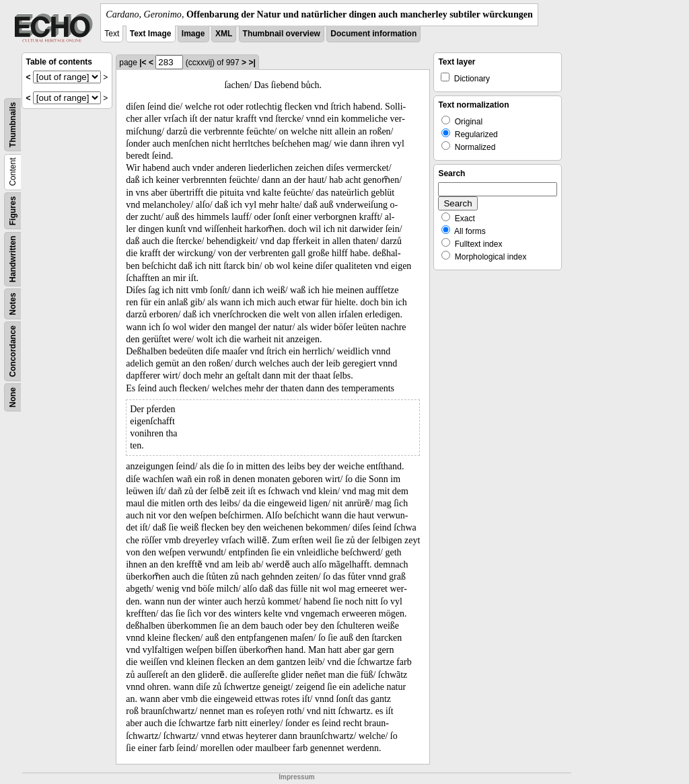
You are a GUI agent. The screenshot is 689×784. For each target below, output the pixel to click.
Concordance (13, 351)
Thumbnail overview (282, 34)
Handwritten (13, 259)
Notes (13, 304)
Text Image (151, 34)
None (13, 397)
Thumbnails (13, 125)
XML (224, 34)
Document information (373, 34)
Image (193, 34)
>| (252, 63)
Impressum (296, 777)
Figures (13, 211)
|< (143, 63)
